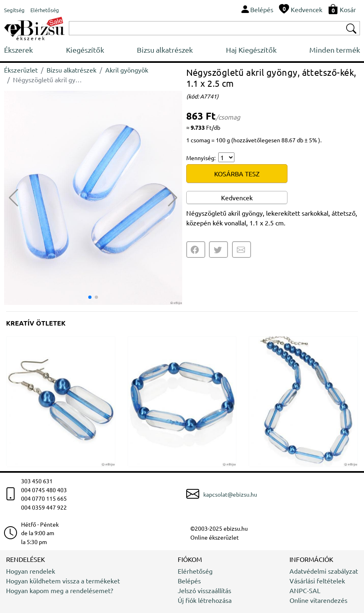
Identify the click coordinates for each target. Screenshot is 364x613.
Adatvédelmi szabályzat (324, 571)
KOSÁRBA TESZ (237, 174)
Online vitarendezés (318, 600)
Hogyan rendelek (31, 571)
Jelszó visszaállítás (204, 590)
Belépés (189, 581)
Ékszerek (18, 50)
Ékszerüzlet (21, 70)
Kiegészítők (85, 50)
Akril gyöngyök (127, 70)
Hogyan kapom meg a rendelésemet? (60, 590)
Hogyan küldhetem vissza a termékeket (63, 581)
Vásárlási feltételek (317, 581)
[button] (173, 198)
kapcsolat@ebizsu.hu (230, 494)
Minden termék (335, 50)
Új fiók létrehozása (205, 600)
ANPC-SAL (305, 590)
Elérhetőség (195, 571)
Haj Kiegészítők (251, 50)
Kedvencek (237, 197)
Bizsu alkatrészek (165, 50)
